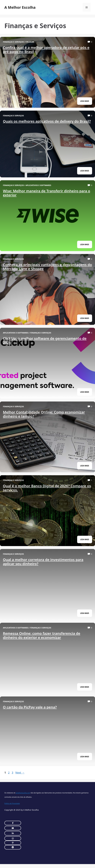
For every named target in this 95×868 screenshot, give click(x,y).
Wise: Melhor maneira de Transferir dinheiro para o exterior (47, 193)
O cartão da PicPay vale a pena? (30, 707)
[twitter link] (13, 828)
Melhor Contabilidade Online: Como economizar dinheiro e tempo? (44, 414)
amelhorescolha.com (23, 793)
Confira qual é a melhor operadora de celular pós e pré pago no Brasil (46, 49)
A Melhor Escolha (20, 7)
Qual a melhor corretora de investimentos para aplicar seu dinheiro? (43, 562)
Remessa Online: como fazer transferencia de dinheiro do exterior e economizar (42, 635)
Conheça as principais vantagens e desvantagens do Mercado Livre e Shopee (47, 267)
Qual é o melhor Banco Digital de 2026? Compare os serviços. (47, 488)
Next (20, 773)
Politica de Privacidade (12, 803)
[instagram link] (13, 823)
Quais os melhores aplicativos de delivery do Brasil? (47, 121)
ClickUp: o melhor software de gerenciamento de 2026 (45, 340)
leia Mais (85, 101)
